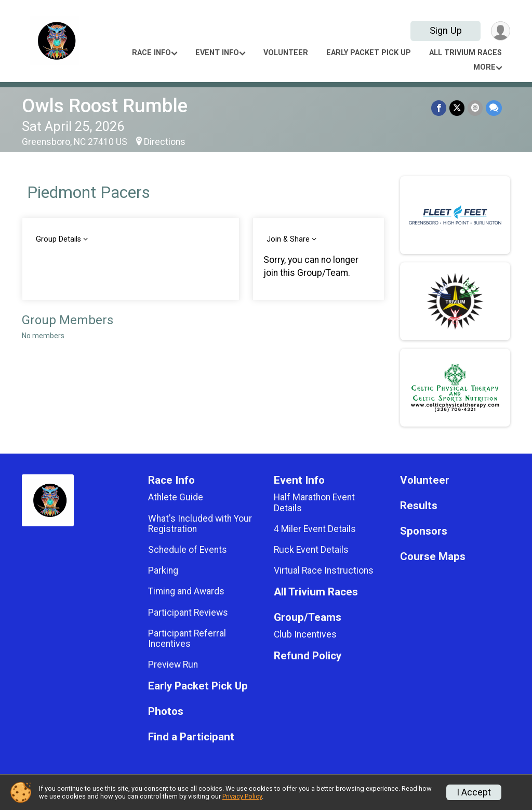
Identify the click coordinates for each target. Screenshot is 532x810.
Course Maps (433, 557)
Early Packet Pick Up (369, 53)
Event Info (217, 53)
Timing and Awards (186, 591)
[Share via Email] (475, 108)
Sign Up (446, 30)
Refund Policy (308, 656)
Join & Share (288, 239)
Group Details (58, 239)
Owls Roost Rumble (105, 106)
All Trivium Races (465, 53)
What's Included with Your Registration (200, 524)
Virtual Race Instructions (324, 570)
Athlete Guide (176, 497)
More (484, 67)
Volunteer (286, 53)
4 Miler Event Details (315, 529)
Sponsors (424, 531)
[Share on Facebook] (439, 108)
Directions (165, 142)
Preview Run (173, 665)
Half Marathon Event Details (314, 502)
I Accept (474, 792)
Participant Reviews (188, 613)
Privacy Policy (242, 796)
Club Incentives (305, 634)
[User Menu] (501, 31)
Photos (166, 712)
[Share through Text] (494, 108)
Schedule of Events (188, 550)
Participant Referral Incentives (187, 639)
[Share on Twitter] (457, 108)
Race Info (151, 53)
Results (419, 506)
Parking (163, 570)
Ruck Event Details (311, 550)
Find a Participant (191, 737)
